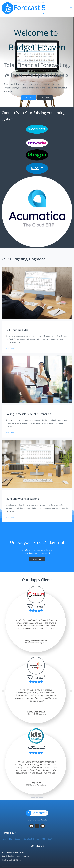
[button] (3, 686)
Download (28, 834)
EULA (50, 834)
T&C (43, 834)
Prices (37, 834)
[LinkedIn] (31, 821)
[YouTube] (43, 821)
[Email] (37, 821)
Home (4, 834)
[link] (37, 173)
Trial (11, 834)
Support (18, 834)
